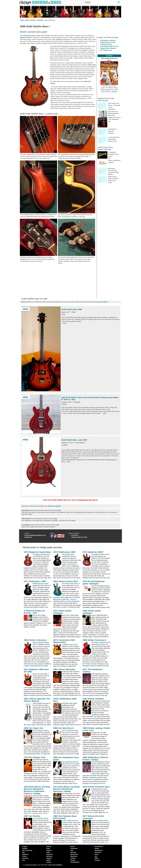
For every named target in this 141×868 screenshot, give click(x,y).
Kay (72, 850)
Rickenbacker (75, 862)
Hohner (49, 862)
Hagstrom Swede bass (43, 554)
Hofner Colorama (38, 642)
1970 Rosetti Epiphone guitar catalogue (94, 582)
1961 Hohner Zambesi (93, 699)
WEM (96, 858)
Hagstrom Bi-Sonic (26, 37)
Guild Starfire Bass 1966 (72, 309)
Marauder (70, 674)
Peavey (73, 860)
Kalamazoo (74, 848)
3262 (102, 776)
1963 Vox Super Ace (33, 728)
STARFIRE (40, 20)
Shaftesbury (37, 584)
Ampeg (25, 846)
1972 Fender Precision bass (96, 787)
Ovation (73, 858)
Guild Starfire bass (29, 35)
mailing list (28, 537)
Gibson (49, 846)
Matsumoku (74, 560)
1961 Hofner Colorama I (35, 640)
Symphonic (68, 762)
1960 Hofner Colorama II (94, 640)
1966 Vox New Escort (63, 728)
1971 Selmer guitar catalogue (62, 612)
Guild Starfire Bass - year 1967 (74, 440)
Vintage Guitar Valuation (108, 48)
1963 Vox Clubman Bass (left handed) (65, 817)
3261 (88, 776)
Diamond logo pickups (36, 664)
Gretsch (49, 850)
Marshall (73, 852)
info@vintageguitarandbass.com (35, 535)
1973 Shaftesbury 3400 (64, 552)
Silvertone (98, 852)
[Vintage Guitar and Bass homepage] (40, 2)
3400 (45, 591)
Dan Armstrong (27, 850)
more (65, 323)
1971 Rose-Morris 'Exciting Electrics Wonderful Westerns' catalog (66, 789)
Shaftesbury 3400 (68, 556)
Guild (48, 852)
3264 (105, 770)
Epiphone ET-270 (97, 558)
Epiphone (25, 854)
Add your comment (54, 506)
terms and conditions (102, 302)
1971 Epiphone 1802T (93, 552)
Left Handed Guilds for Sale (109, 46)
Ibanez (73, 846)
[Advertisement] (58, 281)
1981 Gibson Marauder (64, 669)
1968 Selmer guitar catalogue (92, 612)
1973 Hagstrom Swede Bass (37, 552)
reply (59, 510)
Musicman (74, 856)
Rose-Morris (45, 586)
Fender (25, 856)
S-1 (45, 723)
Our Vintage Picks (106, 50)
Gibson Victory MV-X (71, 584)
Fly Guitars (75, 535)
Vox (96, 856)
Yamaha (97, 860)
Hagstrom (59, 39)
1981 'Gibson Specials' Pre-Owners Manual (37, 700)
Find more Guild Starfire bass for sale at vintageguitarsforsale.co (71, 500)
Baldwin (25, 848)
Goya (48, 848)
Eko (23, 852)
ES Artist (99, 823)
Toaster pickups (91, 664)
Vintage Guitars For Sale (79, 537)
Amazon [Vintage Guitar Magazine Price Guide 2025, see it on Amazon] (114, 92)
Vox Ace (43, 744)
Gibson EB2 (92, 65)
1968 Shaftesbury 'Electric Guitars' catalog (95, 758)
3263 (84, 778)
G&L (24, 860)
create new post (103, 101)
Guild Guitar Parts (106, 44)
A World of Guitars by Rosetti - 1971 (34, 612)
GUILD (22, 20)
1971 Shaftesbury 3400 (35, 581)
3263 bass (68, 713)
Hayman (49, 858)
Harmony (49, 856)
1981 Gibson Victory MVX (66, 581)
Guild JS (88, 154)
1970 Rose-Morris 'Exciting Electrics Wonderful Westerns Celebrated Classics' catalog (37, 790)
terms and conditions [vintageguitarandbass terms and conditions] (55, 865)
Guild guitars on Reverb (108, 40)
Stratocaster (75, 601)
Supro (97, 854)
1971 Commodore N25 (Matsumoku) (64, 641)
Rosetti (108, 588)
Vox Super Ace (40, 730)
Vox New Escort (70, 730)
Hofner (49, 860)
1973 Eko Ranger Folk (34, 757)
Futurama (25, 858)
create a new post (104, 149)
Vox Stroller (39, 818)
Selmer (47, 644)
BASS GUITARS (30, 20)
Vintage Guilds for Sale (108, 42)
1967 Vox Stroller (32, 816)
